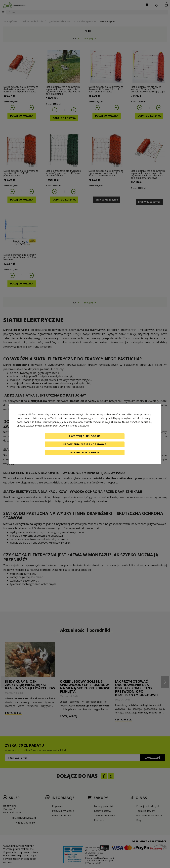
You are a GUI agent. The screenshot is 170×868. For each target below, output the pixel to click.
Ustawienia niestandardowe (85, 444)
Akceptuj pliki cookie (85, 436)
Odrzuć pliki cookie (85, 452)
